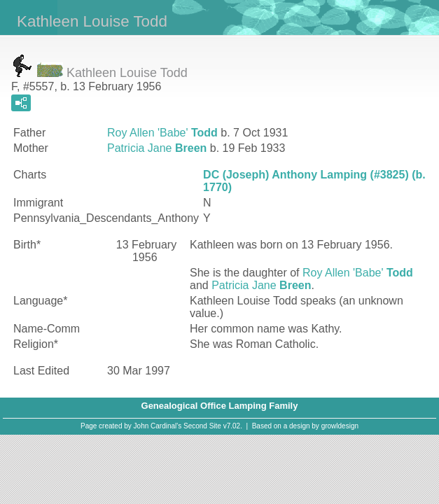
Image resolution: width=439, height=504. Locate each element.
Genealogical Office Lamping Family (220, 406)
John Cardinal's (158, 426)
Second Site (202, 426)
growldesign (340, 426)
